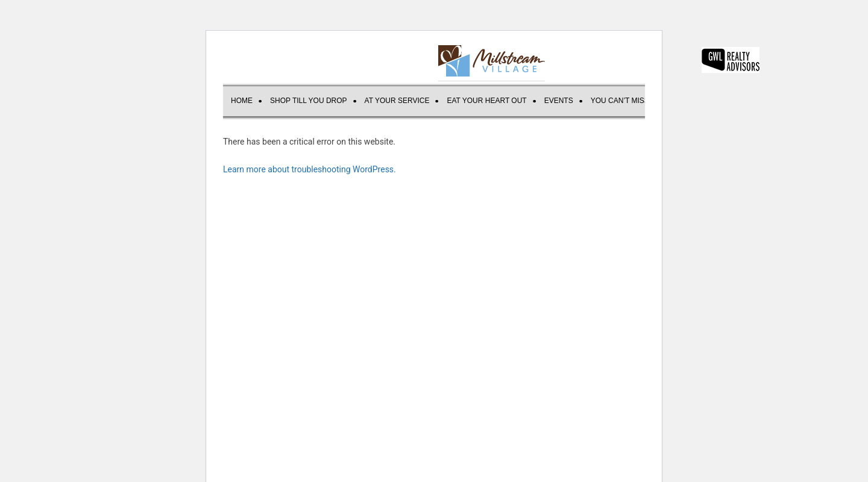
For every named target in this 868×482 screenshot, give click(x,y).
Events (559, 101)
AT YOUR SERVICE (397, 101)
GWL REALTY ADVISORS (731, 60)
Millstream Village (492, 61)
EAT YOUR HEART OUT (486, 101)
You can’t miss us (626, 101)
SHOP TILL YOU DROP (309, 101)
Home (242, 101)
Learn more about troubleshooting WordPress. (310, 169)
